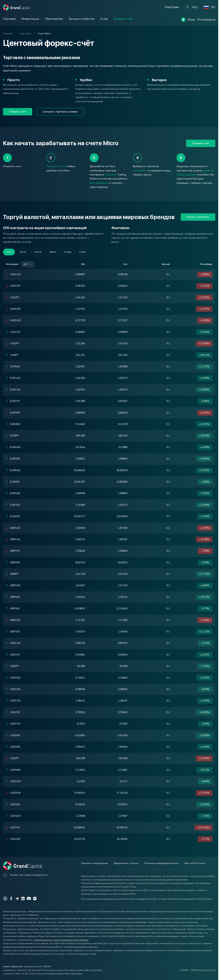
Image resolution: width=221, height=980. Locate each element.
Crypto (83, 252)
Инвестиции (30, 19)
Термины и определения (94, 863)
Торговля (9, 19)
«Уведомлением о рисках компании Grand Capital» (61, 940)
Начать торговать (198, 217)
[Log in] (183, 20)
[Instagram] (5, 899)
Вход (191, 20)
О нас (104, 19)
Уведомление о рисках (126, 863)
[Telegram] (17, 899)
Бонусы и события (82, 19)
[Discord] (29, 899)
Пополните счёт (56, 166)
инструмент (140, 171)
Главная (8, 34)
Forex (9, 252)
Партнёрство (54, 19)
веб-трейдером (99, 183)
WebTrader (172, 7)
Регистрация (206, 20)
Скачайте (111, 175)
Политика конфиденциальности (161, 863)
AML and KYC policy (195, 863)
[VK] (35, 899)
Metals (53, 252)
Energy (68, 252)
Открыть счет (123, 19)
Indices (38, 252)
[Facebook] (11, 899)
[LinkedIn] (23, 899)
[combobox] (28, 264)
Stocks (23, 252)
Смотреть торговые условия (60, 112)
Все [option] (26, 264)
